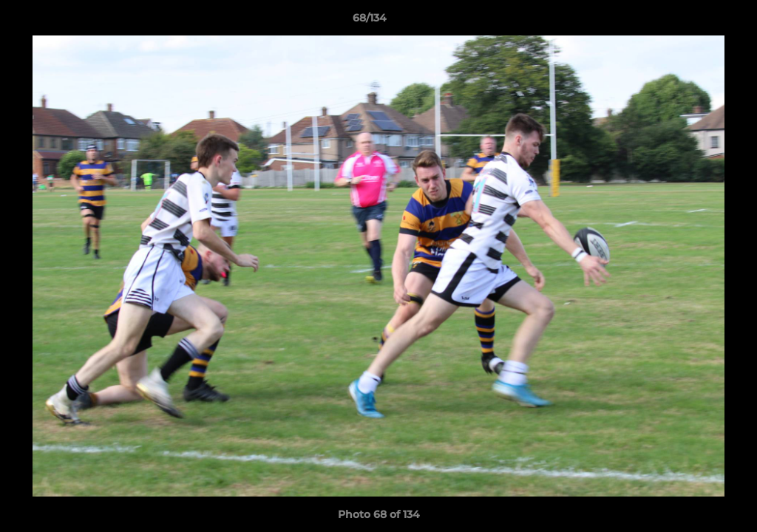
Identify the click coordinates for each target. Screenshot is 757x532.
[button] (695, 21)
